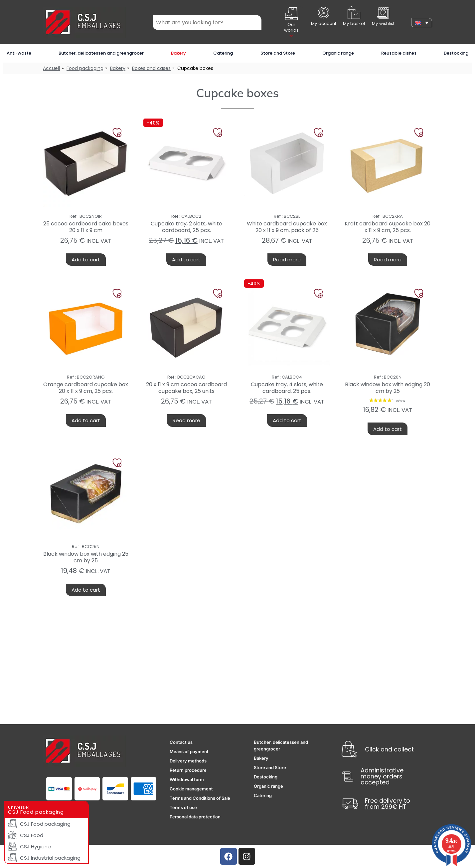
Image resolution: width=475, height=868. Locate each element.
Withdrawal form (187, 779)
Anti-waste (19, 53)
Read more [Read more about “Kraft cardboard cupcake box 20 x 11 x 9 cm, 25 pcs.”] (388, 260)
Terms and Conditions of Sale (200, 798)
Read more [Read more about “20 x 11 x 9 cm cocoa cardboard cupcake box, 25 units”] (186, 420)
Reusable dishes (399, 53)
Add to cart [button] (86, 260)
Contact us (181, 742)
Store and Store (278, 53)
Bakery (178, 53)
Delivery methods (188, 761)
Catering (223, 53)
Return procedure (188, 770)
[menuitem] (422, 23)
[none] (422, 23)
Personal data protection (195, 817)
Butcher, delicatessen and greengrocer (101, 53)
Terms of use (183, 807)
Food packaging (85, 68)
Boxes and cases (151, 68)
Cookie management (191, 789)
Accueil (51, 68)
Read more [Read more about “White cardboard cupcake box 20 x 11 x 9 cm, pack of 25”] (287, 260)
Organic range (338, 53)
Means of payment (189, 751)
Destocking (456, 53)
